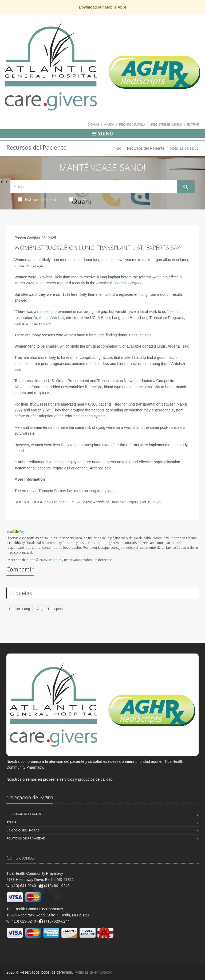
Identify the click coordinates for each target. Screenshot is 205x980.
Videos (79, 199)
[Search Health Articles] (94, 187)
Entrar (193, 125)
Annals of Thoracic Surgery (119, 283)
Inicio (117, 148)
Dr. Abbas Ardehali (49, 318)
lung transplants (102, 491)
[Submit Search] (186, 187)
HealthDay (55, 560)
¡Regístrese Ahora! (166, 125)
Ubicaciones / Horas (23, 830)
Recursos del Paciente (146, 148)
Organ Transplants (51, 609)
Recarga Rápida (132, 125)
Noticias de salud (37, 199)
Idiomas (93, 125)
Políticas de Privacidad (26, 838)
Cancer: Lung (19, 609)
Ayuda (109, 125)
